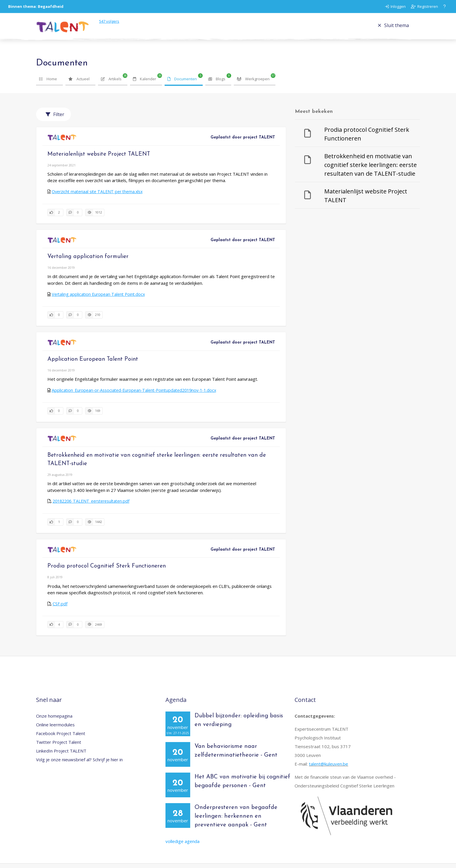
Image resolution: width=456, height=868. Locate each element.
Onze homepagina (54, 721)
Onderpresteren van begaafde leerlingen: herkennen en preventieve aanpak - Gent (236, 821)
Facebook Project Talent (61, 738)
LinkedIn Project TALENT (61, 755)
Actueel (79, 83)
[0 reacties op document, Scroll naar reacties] (74, 217)
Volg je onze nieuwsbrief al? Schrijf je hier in (79, 764)
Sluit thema (393, 28)
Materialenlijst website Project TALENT (99, 159)
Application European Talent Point (93, 364)
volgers (114, 24)
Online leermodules (55, 729)
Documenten (182, 83)
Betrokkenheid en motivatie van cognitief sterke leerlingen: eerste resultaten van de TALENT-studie (370, 169)
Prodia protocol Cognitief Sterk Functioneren (107, 571)
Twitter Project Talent (59, 747)
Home (48, 83)
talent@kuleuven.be (328, 769)
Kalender (145, 83)
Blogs (217, 83)
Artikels (111, 83)
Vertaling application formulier (88, 261)
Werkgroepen (253, 83)
